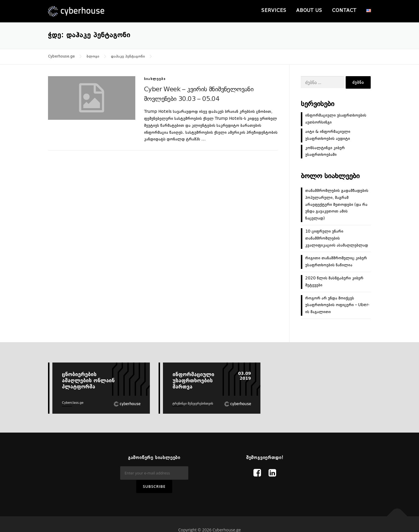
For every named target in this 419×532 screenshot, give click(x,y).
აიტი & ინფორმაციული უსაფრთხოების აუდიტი (328, 135)
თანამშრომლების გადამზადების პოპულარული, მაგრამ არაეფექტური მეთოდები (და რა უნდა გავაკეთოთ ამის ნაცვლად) (337, 205)
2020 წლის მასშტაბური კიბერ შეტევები (334, 282)
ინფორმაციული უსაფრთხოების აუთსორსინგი (336, 119)
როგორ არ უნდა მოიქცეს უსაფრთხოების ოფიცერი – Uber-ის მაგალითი (337, 305)
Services (274, 11)
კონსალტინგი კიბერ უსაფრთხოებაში (325, 151)
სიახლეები (155, 79)
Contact (344, 11)
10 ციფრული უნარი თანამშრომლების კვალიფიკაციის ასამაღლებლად (337, 238)
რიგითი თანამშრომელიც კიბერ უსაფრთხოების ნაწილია (336, 262)
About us (309, 11)
